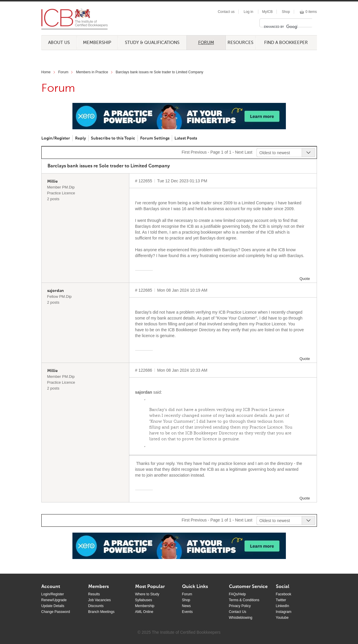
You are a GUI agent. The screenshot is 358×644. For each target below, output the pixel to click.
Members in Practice (92, 72)
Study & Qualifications (152, 43)
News (186, 606)
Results (94, 594)
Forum (206, 43)
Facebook (284, 594)
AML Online (144, 612)
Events (188, 612)
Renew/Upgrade (54, 600)
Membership (97, 43)
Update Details (53, 606)
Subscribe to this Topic (113, 138)
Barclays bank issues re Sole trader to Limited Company (160, 72)
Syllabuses (144, 600)
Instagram (284, 612)
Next (239, 152)
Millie (52, 181)
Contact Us (238, 612)
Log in (248, 12)
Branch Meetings (101, 612)
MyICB (267, 12)
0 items (311, 12)
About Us (59, 43)
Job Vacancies (100, 600)
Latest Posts (186, 138)
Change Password (56, 612)
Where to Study (147, 594)
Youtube (282, 618)
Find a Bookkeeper (286, 43)
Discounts (96, 606)
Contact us (226, 12)
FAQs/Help (237, 594)
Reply (80, 138)
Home (46, 72)
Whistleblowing (241, 618)
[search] (281, 27)
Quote (305, 279)
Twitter (281, 600)
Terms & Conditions (244, 600)
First (185, 152)
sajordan (56, 291)
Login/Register (56, 138)
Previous (198, 152)
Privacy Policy (240, 606)
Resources (240, 43)
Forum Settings (155, 138)
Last (248, 152)
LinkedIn (283, 606)
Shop (286, 12)
